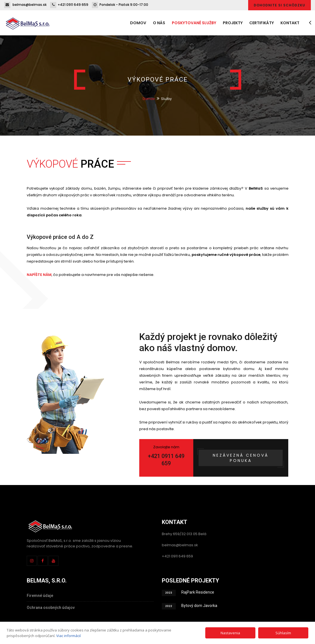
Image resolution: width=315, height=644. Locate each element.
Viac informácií (69, 636)
